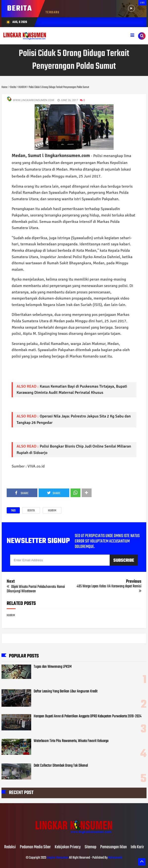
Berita (31, 511)
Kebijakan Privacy (68, 847)
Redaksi (10, 847)
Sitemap (90, 847)
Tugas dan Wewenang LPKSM (53, 667)
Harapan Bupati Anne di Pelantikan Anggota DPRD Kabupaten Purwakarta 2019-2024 (88, 716)
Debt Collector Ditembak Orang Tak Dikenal (61, 766)
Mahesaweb (115, 858)
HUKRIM (52, 511)
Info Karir (137, 847)
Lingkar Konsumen (58, 858)
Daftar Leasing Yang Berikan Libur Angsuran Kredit (66, 691)
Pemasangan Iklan (113, 847)
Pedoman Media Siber (35, 847)
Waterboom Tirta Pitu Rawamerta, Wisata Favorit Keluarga (71, 741)
